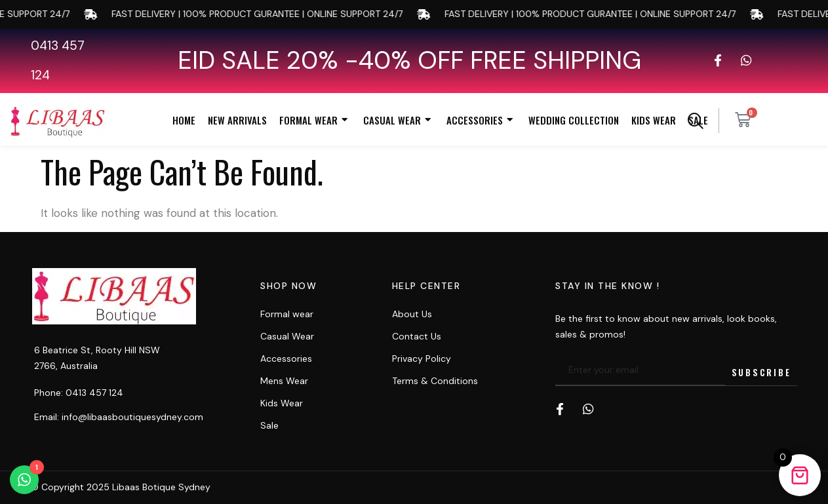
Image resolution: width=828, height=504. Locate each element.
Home (184, 120)
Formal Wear (315, 120)
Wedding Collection (574, 120)
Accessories (481, 120)
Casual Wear (399, 120)
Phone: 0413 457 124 (79, 393)
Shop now (288, 286)
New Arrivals (237, 120)
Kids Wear (654, 120)
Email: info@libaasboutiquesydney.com (119, 417)
